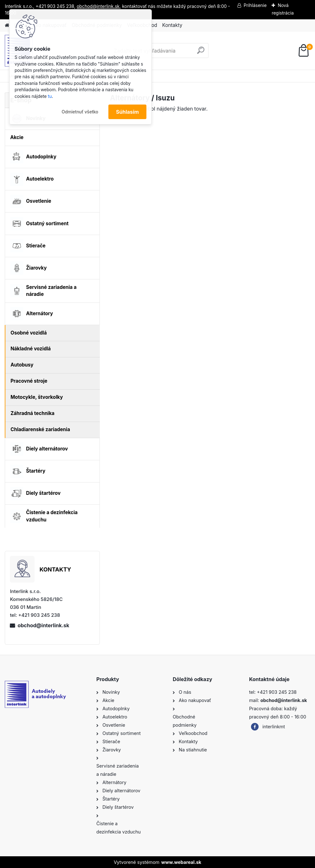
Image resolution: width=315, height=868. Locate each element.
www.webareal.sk (181, 862)
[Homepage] (7, 26)
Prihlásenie (255, 5)
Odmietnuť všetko (80, 112)
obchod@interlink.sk (43, 625)
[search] (201, 53)
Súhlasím (127, 112)
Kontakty (172, 25)
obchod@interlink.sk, (99, 6)
